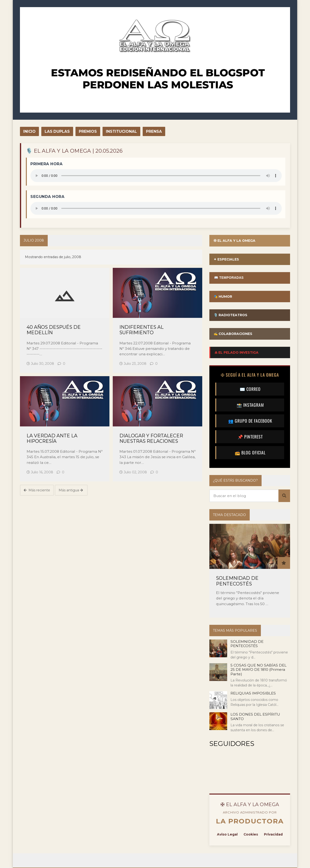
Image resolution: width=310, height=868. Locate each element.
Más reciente (37, 490)
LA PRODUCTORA (250, 822)
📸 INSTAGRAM (250, 405)
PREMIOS (88, 131)
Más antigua (71, 490)
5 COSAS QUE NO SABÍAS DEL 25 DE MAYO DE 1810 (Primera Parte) (258, 670)
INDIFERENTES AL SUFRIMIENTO (141, 330)
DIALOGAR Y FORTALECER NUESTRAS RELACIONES (151, 439)
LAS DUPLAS (57, 131)
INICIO (29, 131)
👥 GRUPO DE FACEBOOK (250, 421)
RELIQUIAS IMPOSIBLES (253, 694)
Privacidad (273, 835)
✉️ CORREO (250, 389)
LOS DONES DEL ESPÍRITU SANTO (255, 717)
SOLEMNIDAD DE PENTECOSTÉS (237, 582)
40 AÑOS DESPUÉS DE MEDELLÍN (54, 330)
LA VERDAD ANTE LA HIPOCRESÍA (52, 439)
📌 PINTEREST (250, 437)
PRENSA (154, 131)
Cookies (251, 835)
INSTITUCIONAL (121, 131)
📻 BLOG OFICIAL (250, 453)
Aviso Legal (227, 835)
